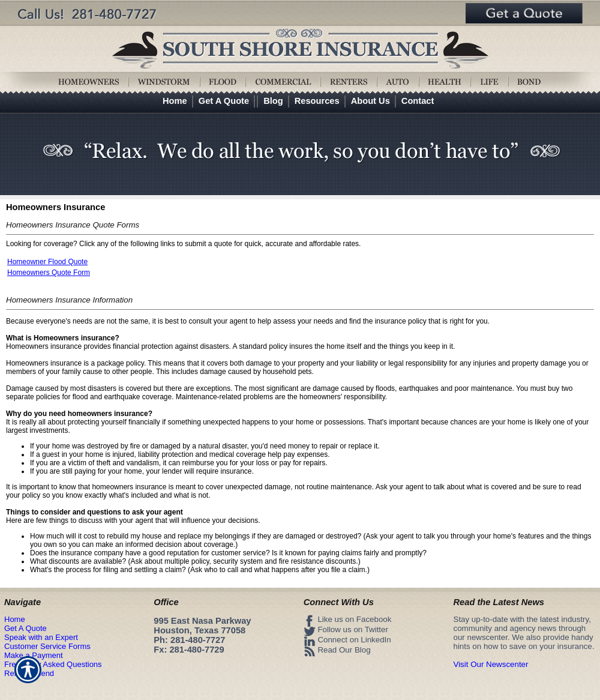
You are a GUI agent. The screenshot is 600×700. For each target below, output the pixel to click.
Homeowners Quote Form (49, 273)
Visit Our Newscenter (491, 664)
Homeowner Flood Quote (47, 262)
